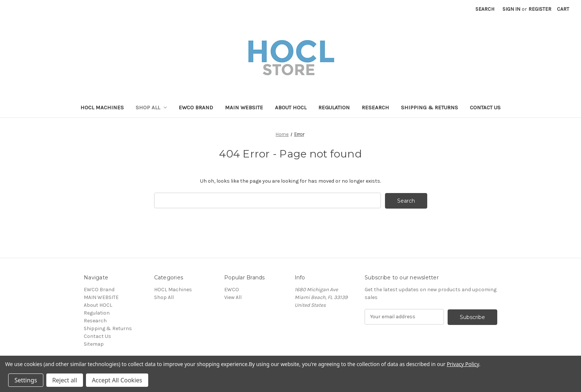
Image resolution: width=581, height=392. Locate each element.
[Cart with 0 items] (563, 9)
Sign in (511, 9)
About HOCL (291, 107)
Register (540, 9)
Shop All (151, 107)
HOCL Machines (102, 107)
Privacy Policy (463, 364)
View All (233, 297)
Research (375, 107)
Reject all (65, 380)
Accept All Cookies (117, 380)
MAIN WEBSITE (244, 107)
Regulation (334, 107)
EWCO (232, 289)
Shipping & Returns (429, 107)
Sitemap (94, 344)
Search (485, 9)
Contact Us (485, 107)
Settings (26, 380)
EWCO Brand (196, 107)
